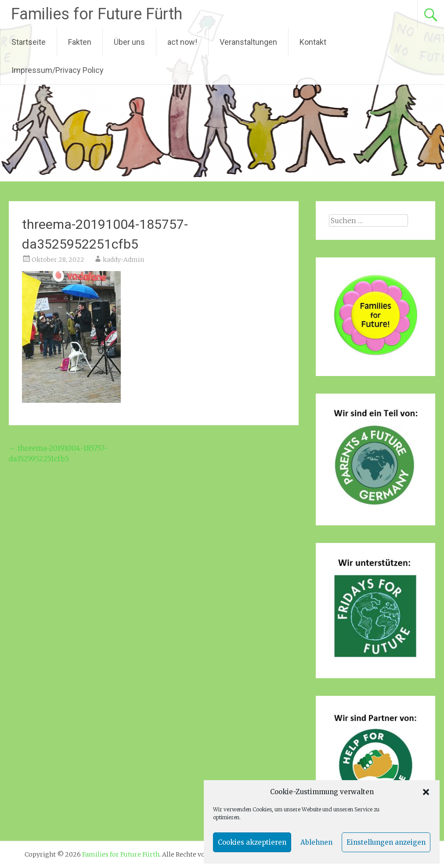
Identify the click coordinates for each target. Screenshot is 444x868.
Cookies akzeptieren (252, 842)
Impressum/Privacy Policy (58, 70)
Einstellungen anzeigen (386, 842)
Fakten (80, 42)
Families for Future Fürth (97, 14)
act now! (182, 42)
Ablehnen (316, 842)
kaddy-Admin (123, 260)
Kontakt (313, 42)
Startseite (29, 42)
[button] (426, 792)
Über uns (129, 42)
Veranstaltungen (248, 42)
